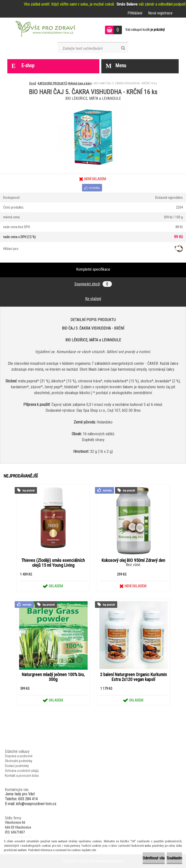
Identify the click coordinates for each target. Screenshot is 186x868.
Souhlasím (174, 858)
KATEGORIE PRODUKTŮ (52, 83)
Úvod (33, 83)
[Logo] (45, 30)
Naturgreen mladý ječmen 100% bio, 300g (53, 677)
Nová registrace (160, 13)
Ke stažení (93, 299)
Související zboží (93, 284)
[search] (123, 48)
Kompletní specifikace (93, 269)
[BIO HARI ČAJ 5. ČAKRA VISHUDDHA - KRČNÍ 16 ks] (93, 104)
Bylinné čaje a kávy (80, 83)
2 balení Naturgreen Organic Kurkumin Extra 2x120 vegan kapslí (134, 677)
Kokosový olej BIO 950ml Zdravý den (133, 560)
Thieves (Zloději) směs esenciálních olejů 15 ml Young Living (53, 563)
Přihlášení (135, 13)
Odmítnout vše (154, 858)
